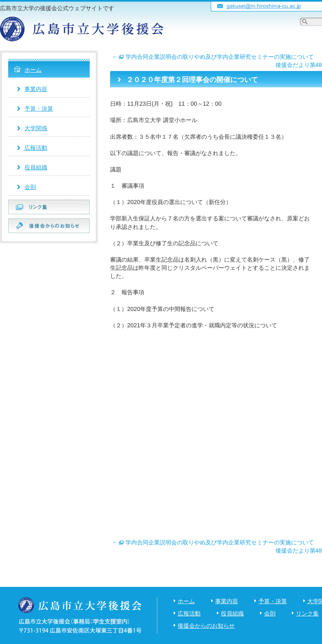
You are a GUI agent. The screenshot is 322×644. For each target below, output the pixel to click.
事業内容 (36, 89)
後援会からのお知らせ (206, 626)
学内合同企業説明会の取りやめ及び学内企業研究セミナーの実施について (213, 57)
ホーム (33, 70)
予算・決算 (39, 109)
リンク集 (307, 613)
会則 (30, 187)
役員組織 (36, 167)
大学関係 (36, 128)
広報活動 (36, 148)
